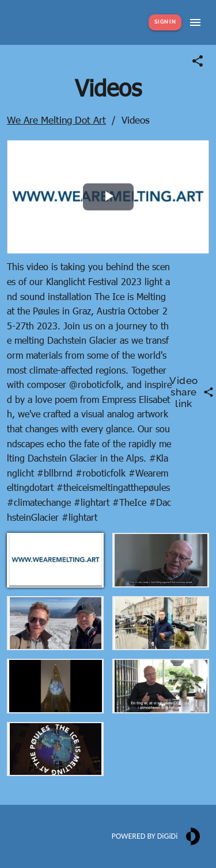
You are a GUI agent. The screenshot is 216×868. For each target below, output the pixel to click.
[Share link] (198, 61)
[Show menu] (195, 22)
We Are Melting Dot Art (56, 120)
